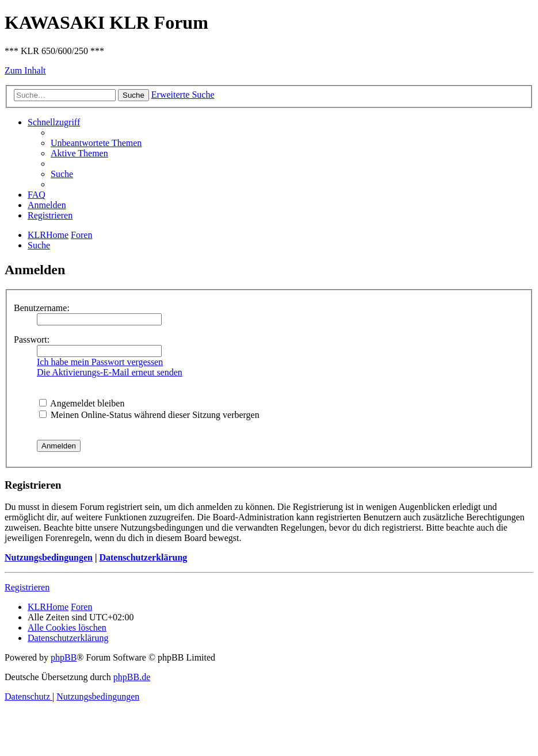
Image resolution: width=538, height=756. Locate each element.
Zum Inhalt (25, 70)
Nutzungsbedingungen (49, 557)
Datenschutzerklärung (143, 557)
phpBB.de (132, 677)
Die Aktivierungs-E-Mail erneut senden (110, 372)
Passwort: (32, 339)
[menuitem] (96, 143)
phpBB (64, 657)
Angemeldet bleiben (82, 403)
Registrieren (27, 587)
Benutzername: (42, 308)
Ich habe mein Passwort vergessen (100, 362)
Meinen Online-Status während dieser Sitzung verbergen (149, 415)
